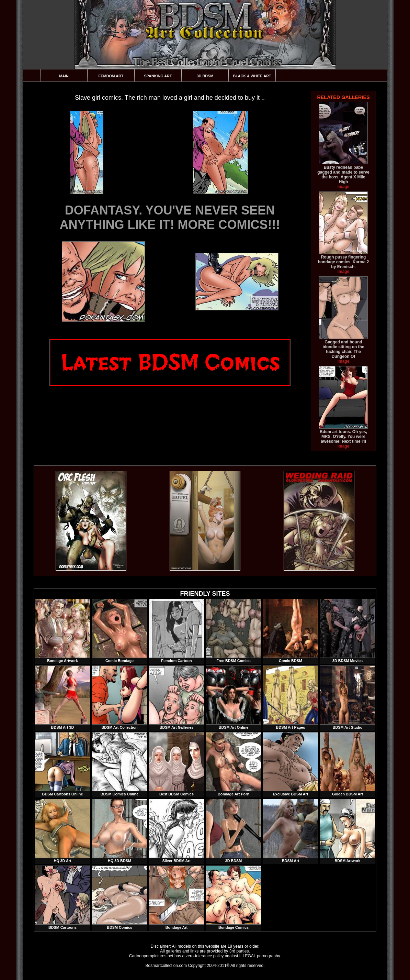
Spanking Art (158, 76)
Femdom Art (111, 76)
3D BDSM (205, 76)
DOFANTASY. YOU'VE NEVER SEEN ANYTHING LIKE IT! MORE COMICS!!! (170, 217)
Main (64, 76)
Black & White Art (252, 76)
